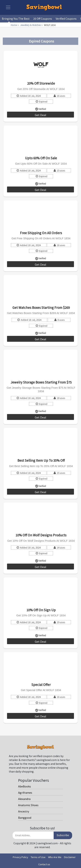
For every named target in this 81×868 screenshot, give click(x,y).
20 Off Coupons (43, 19)
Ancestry (24, 811)
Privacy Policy (20, 857)
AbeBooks (25, 786)
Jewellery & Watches (32, 25)
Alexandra (24, 799)
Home (15, 25)
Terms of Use (38, 857)
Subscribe (63, 835)
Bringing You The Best (16, 19)
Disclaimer (70, 857)
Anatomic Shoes (28, 805)
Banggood (25, 818)
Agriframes (25, 793)
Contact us (44, 864)
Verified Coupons (66, 19)
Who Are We (55, 857)
